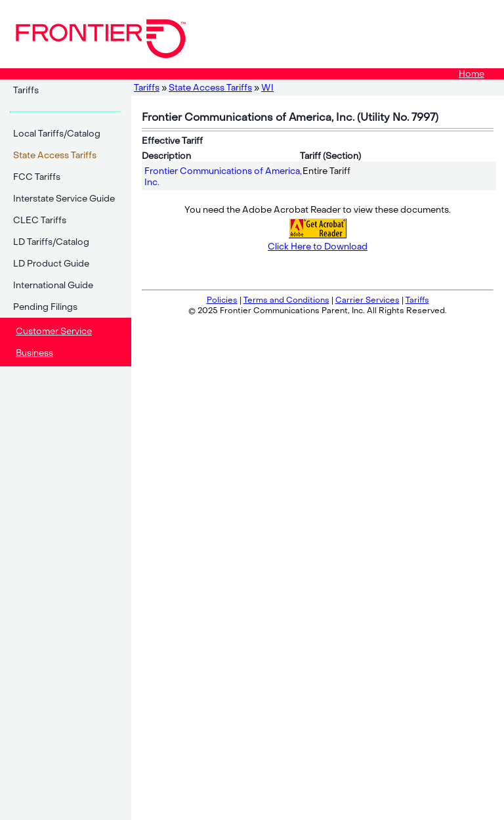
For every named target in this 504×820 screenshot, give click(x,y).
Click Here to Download (318, 247)
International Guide (53, 285)
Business (34, 353)
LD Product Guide (51, 264)
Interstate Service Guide (64, 199)
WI (267, 88)
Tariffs (26, 90)
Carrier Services (367, 300)
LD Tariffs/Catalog (51, 242)
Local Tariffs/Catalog (57, 134)
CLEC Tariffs (40, 220)
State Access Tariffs (210, 88)
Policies (222, 300)
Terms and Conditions (286, 300)
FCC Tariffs (37, 177)
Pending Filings (45, 307)
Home (472, 74)
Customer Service (54, 331)
